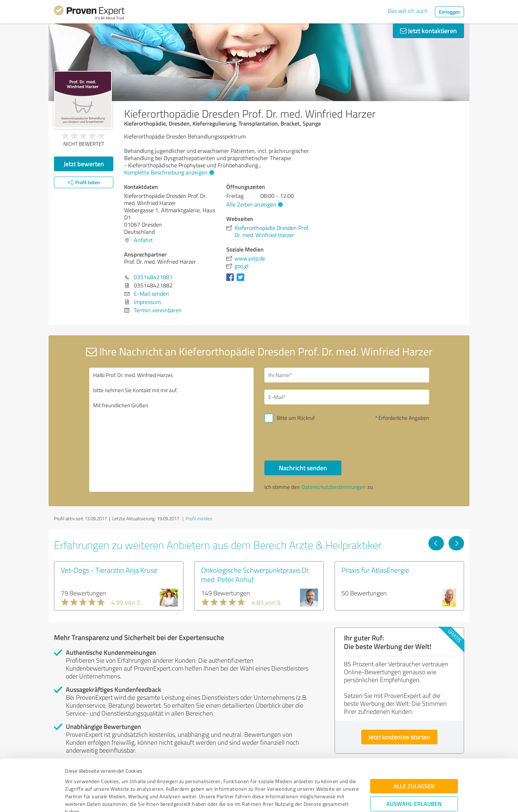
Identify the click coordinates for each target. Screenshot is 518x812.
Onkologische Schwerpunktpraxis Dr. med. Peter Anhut (256, 575)
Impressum (78, 778)
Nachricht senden (303, 468)
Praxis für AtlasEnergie (375, 570)
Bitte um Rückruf (296, 418)
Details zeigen (310, 799)
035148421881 (153, 277)
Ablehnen (414, 778)
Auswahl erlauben (414, 755)
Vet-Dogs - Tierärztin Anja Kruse (109, 570)
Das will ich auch (408, 11)
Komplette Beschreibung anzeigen (168, 172)
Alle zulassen (414, 738)
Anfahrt (143, 240)
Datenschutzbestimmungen (126, 778)
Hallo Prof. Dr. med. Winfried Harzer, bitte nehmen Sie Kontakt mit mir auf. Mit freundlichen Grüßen (172, 430)
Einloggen (449, 12)
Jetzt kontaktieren (428, 31)
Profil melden (199, 518)
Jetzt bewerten (84, 164)
